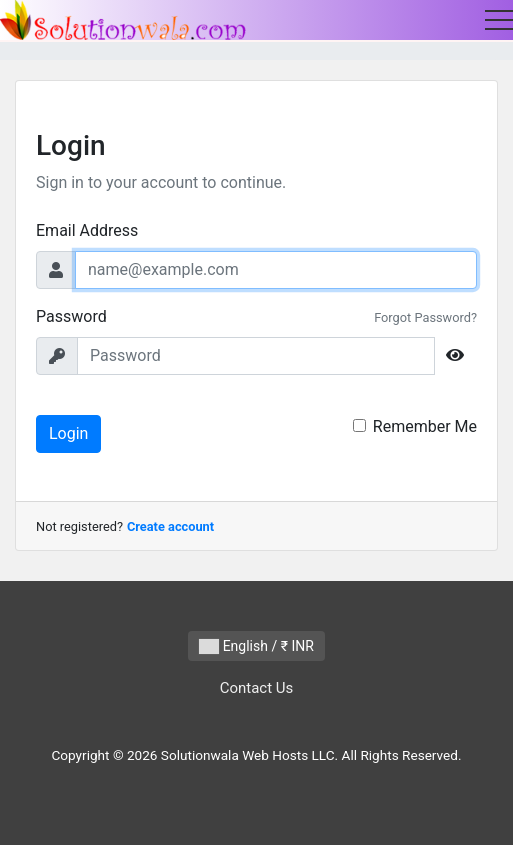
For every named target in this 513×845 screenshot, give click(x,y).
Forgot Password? (425, 317)
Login (68, 433)
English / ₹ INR (256, 646)
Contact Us (257, 688)
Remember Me (425, 426)
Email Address (87, 230)
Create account (170, 526)
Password (71, 316)
